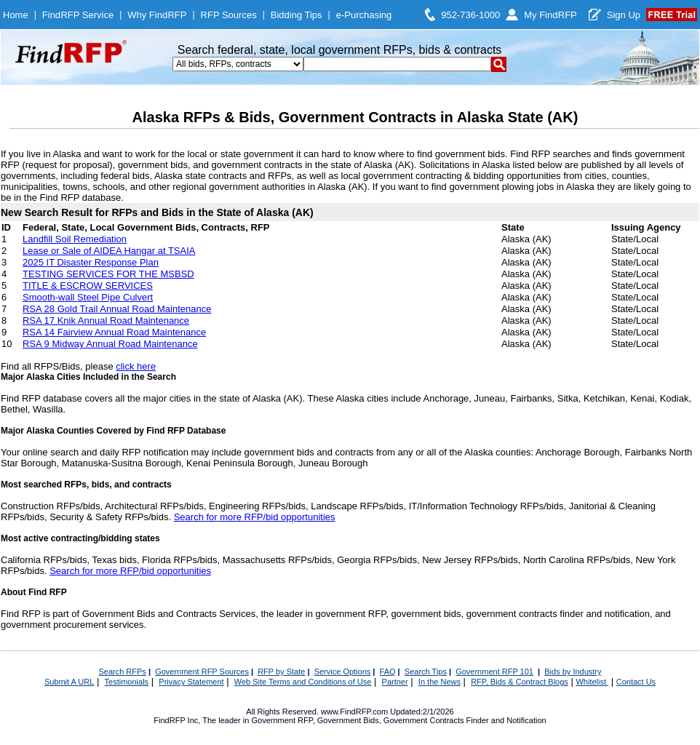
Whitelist (592, 682)
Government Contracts (424, 720)
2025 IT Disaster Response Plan (91, 262)
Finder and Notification (506, 720)
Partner (395, 682)
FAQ (388, 672)
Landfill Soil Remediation (75, 239)
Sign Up (624, 15)
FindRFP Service (78, 15)
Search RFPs (122, 672)
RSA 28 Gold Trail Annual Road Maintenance (117, 309)
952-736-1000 (470, 15)
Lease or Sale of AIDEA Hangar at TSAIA (109, 251)
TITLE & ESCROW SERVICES (88, 286)
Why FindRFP (157, 15)
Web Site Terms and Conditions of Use (303, 682)
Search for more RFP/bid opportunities (255, 517)
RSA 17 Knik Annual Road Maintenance (106, 320)
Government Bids (348, 720)
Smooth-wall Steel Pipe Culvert (88, 297)
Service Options (343, 672)
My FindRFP (550, 15)
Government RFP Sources (202, 672)
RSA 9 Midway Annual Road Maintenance (110, 344)
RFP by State (281, 672)
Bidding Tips (297, 15)
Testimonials (127, 682)
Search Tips (426, 672)
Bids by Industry (573, 672)
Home (16, 15)
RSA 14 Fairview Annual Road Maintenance (114, 332)
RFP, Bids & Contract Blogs (520, 682)
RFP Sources (229, 15)
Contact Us (636, 682)
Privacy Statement (191, 682)
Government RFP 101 (494, 672)
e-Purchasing (364, 15)
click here (136, 366)
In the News (440, 682)
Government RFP (282, 720)
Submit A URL (69, 682)
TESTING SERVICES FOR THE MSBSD (108, 274)
